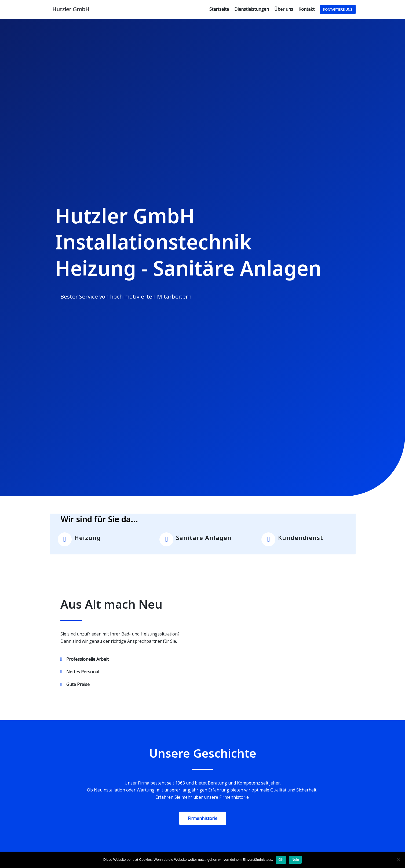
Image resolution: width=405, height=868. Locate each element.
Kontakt (307, 9)
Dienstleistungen (252, 9)
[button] (203, 818)
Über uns (284, 9)
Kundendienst (301, 537)
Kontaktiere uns (338, 9)
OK (281, 860)
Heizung (88, 537)
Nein (295, 860)
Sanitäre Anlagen (204, 537)
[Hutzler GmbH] (70, 9)
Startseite (219, 9)
